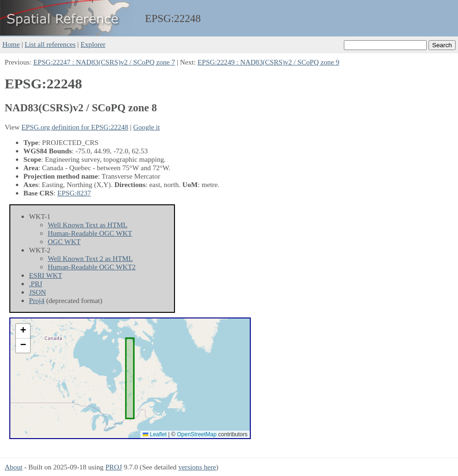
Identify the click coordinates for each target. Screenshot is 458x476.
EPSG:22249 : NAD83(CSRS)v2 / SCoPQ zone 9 (268, 62)
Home (11, 44)
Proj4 (37, 300)
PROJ (113, 467)
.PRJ (36, 284)
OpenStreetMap (197, 434)
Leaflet (155, 434)
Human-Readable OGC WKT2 (92, 267)
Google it (147, 127)
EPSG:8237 (74, 193)
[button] (23, 331)
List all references (50, 44)
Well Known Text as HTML (87, 225)
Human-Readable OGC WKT (90, 233)
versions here (197, 467)
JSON (37, 292)
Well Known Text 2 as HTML (90, 258)
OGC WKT (64, 242)
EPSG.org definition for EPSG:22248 (75, 127)
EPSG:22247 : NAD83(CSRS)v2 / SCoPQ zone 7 (104, 62)
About (14, 467)
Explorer (93, 44)
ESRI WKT (46, 275)
